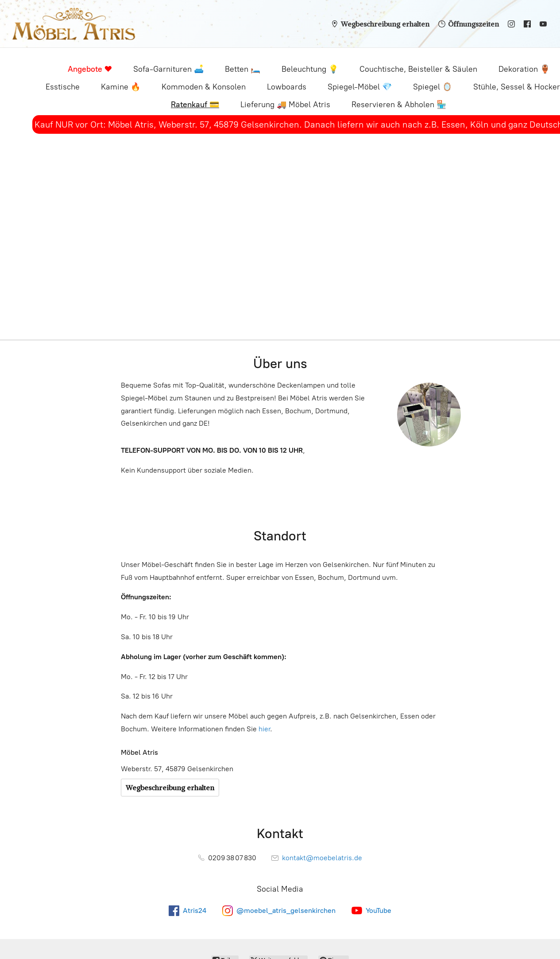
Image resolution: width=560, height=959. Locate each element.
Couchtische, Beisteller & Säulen (418, 69)
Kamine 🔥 (121, 87)
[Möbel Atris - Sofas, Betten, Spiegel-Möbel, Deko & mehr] (74, 24)
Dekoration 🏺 (524, 69)
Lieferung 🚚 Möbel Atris (285, 105)
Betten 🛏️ (243, 69)
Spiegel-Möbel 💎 (360, 87)
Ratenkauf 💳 (195, 105)
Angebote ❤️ (90, 69)
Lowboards (287, 87)
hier (264, 729)
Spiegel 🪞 (433, 87)
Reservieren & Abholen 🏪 (399, 105)
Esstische (63, 87)
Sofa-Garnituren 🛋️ (168, 69)
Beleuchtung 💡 (310, 69)
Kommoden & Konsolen (204, 87)
